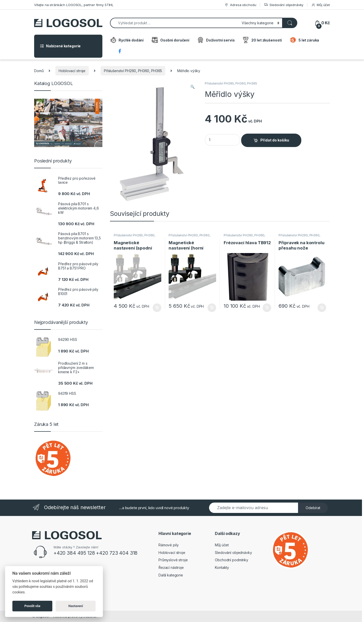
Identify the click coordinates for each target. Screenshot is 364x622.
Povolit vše (32, 606)
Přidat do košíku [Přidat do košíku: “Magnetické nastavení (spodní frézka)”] (157, 308)
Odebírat (313, 508)
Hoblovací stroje (72, 71)
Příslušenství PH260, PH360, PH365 (133, 71)
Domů (39, 71)
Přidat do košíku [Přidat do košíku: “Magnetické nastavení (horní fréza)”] (212, 308)
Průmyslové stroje (173, 560)
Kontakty (222, 567)
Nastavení (76, 606)
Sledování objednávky (284, 5)
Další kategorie (171, 575)
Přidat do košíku (275, 140)
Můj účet (321, 5)
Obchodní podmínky (232, 560)
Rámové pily (168, 545)
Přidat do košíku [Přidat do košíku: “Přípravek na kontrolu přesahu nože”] (322, 308)
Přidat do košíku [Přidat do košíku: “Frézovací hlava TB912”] (267, 308)
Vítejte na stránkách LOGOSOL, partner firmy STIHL (74, 5)
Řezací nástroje (171, 567)
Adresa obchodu (240, 5)
